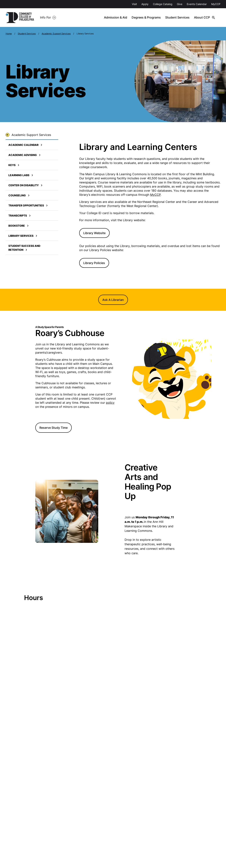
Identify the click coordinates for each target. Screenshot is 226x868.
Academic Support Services (56, 34)
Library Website (94, 233)
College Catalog (163, 4)
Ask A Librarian (113, 300)
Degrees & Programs (148, 18)
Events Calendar (197, 4)
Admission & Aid (118, 18)
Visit (134, 4)
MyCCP (216, 4)
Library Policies (94, 263)
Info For (46, 18)
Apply (145, 4)
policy (110, 403)
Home (9, 34)
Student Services (179, 18)
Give (180, 4)
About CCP (203, 18)
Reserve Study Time (54, 428)
